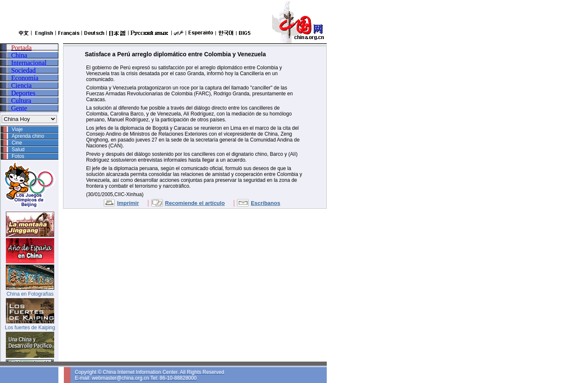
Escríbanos (265, 203)
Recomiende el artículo (195, 203)
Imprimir (128, 203)
